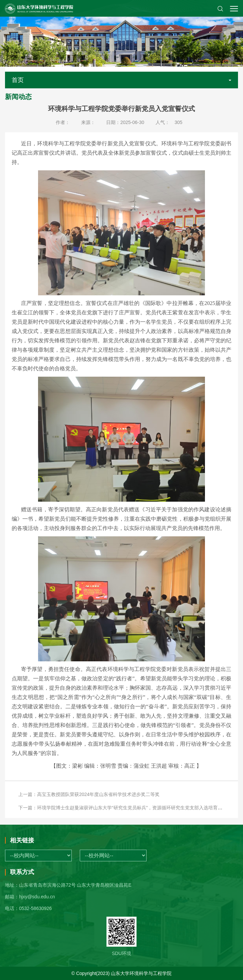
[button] (220, 8)
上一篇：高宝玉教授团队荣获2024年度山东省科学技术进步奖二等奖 (89, 794)
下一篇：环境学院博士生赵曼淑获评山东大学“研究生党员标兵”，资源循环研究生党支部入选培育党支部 (125, 808)
